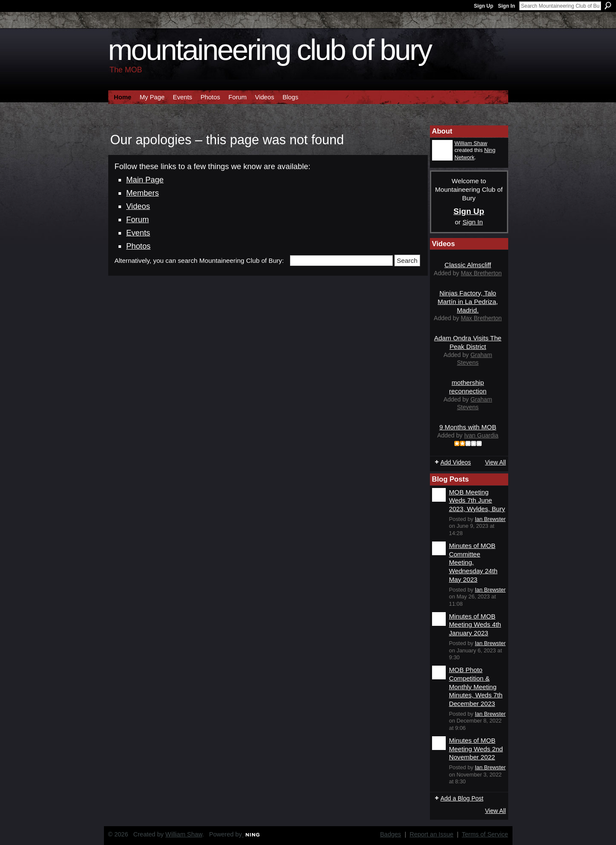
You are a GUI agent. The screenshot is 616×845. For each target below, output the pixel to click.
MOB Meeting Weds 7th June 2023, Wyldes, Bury (477, 500)
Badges (390, 834)
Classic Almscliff (468, 265)
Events (138, 233)
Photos (138, 246)
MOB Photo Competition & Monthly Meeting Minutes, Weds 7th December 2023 (476, 687)
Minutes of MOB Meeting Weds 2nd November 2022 (476, 749)
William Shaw (471, 143)
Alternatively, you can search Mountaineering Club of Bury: (199, 260)
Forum (138, 219)
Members (142, 193)
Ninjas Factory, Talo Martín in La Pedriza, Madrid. (468, 302)
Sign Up (484, 6)
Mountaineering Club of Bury (270, 50)
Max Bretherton (481, 273)
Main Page (145, 180)
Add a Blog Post (462, 798)
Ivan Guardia (481, 435)
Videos (138, 206)
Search (608, 6)
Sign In (506, 6)
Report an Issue (432, 834)
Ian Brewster (490, 519)
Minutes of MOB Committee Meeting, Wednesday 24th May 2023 (473, 562)
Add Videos (456, 462)
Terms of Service (485, 834)
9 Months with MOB (468, 427)
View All (496, 462)
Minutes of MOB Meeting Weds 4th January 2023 (475, 625)
